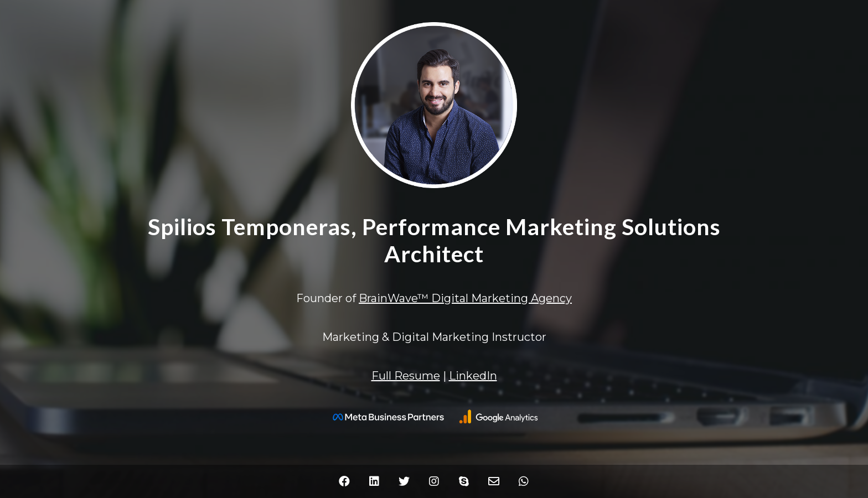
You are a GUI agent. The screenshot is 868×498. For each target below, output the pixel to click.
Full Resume (406, 376)
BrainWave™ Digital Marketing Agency (465, 298)
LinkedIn (473, 376)
